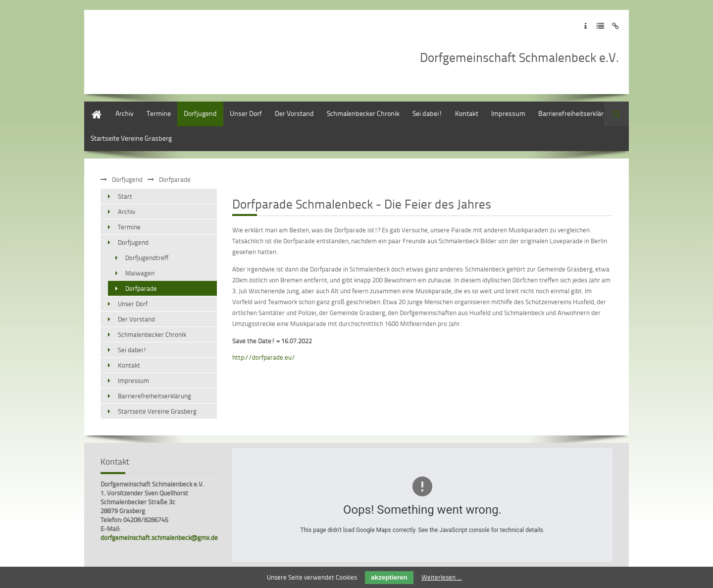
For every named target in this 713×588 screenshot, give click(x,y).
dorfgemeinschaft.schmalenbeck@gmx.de (159, 537)
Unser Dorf (246, 113)
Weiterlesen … (442, 577)
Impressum (508, 113)
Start (91, 106)
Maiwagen (140, 273)
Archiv (125, 113)
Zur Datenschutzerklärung (600, 26)
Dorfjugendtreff (147, 258)
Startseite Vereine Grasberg (131, 138)
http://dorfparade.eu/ (264, 357)
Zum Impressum (586, 26)
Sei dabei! (427, 113)
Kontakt (467, 113)
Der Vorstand (294, 113)
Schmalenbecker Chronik (363, 113)
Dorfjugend (200, 113)
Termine (159, 113)
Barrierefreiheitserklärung (577, 113)
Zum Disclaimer (615, 26)
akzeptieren (389, 577)
